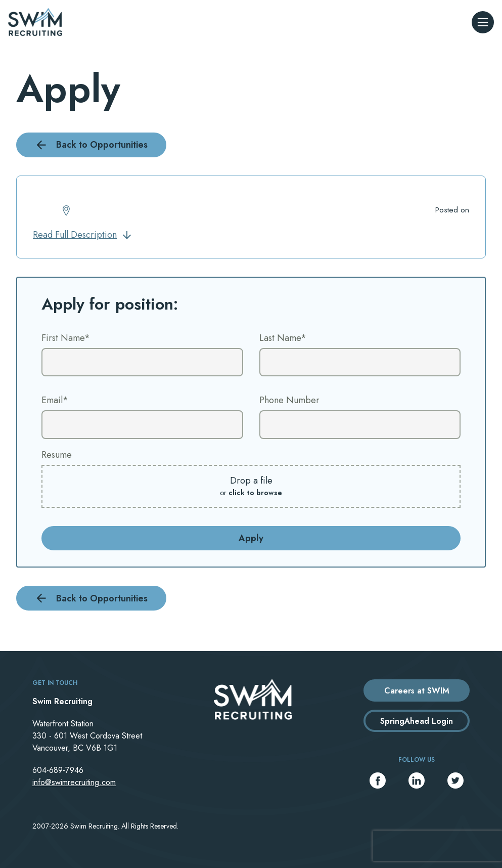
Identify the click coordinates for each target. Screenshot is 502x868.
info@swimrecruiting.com (74, 782)
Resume (57, 455)
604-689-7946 (58, 770)
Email (55, 400)
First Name (66, 338)
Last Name (283, 338)
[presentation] (437, 846)
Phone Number (289, 400)
